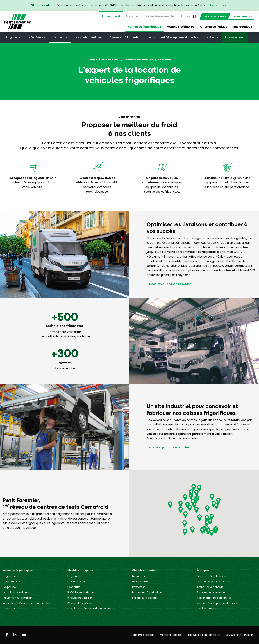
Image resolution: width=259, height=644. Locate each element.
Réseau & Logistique (80, 603)
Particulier (133, 16)
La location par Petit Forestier (215, 582)
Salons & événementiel (160, 16)
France (189, 16)
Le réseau (212, 37)
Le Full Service (36, 37)
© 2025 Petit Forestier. (240, 635)
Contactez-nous (242, 16)
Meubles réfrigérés (181, 27)
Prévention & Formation (125, 37)
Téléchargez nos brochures (214, 598)
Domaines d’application (147, 592)
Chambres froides (214, 27)
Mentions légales (170, 635)
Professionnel (111, 16)
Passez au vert (235, 37)
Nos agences (242, 27)
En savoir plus (218, 5)
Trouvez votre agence (211, 592)
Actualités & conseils (210, 587)
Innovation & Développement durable (173, 37)
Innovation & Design (80, 598)
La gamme (13, 37)
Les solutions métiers (88, 37)
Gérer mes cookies (142, 635)
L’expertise (60, 37)
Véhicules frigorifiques (144, 27)
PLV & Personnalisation (81, 592)
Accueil (92, 60)
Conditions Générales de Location (89, 609)
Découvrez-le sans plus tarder (170, 284)
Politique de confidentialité (204, 635)
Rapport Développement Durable (218, 603)
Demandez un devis (215, 16)
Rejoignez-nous (207, 609)
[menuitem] (111, 16)
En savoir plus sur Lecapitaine (169, 447)
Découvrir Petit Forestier (212, 576)
